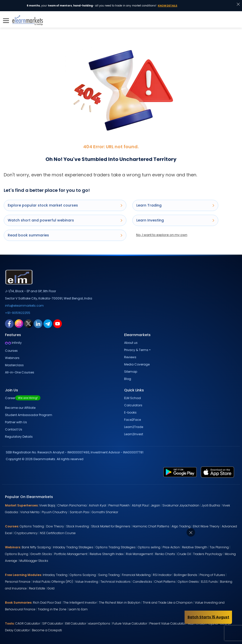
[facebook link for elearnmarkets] (9, 323)
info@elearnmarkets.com (24, 306)
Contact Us (14, 429)
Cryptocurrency (26, 533)
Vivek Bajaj (47, 505)
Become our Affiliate (20, 408)
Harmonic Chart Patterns (151, 526)
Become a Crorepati (47, 630)
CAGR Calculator (28, 623)
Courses (11, 351)
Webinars (12, 358)
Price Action (171, 547)
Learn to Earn (78, 609)
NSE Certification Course (58, 533)
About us (131, 343)
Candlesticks (142, 582)
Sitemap (131, 372)
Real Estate (37, 588)
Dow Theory (55, 526)
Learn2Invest (134, 434)
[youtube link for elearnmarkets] (58, 323)
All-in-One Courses (20, 372)
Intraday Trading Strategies (73, 547)
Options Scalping (83, 575)
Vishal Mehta (30, 512)
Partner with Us (16, 422)
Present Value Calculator (168, 623)
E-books (130, 412)
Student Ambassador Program (29, 415)
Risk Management (139, 554)
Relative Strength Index (107, 554)
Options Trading (32, 526)
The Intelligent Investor (80, 603)
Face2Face (132, 420)
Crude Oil (184, 554)
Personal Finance (18, 582)
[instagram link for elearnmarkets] (19, 323)
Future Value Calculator (130, 623)
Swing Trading (109, 575)
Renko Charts (165, 554)
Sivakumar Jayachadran (181, 505)
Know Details (168, 6)
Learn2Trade (134, 427)
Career (23, 398)
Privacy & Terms (136, 350)
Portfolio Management (71, 554)
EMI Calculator (76, 623)
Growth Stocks (41, 554)
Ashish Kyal (98, 505)
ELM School (132, 398)
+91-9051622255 (18, 313)
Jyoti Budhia (211, 505)
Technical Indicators (116, 582)
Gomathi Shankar (105, 512)
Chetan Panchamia (72, 505)
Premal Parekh (119, 505)
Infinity (13, 343)
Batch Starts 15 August (208, 617)
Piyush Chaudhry (55, 512)
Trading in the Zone (52, 609)
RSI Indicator (162, 575)
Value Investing (87, 582)
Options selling (149, 547)
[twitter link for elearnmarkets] (28, 323)
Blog (128, 379)
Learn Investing (175, 220)
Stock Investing (78, 526)
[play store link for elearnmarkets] (180, 472)
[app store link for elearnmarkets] (218, 472)
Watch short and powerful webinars (65, 220)
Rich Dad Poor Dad (47, 603)
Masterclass (14, 365)
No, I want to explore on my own (162, 235)
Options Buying (17, 554)
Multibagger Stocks (34, 561)
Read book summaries (65, 235)
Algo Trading (181, 526)
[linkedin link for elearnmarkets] (38, 323)
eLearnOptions (99, 623)
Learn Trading (175, 205)
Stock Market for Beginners (111, 526)
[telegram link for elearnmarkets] (48, 323)
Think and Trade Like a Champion (168, 603)
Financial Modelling (136, 575)
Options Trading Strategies (116, 547)
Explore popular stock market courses (65, 205)
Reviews (130, 357)
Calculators (133, 405)
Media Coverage (137, 364)
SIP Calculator (53, 623)
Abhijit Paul (140, 505)
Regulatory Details (19, 437)
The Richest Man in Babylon (120, 603)
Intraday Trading (55, 575)
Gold (51, 588)
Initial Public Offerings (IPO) (53, 582)
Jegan (155, 505)
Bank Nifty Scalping (36, 547)
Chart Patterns (165, 582)
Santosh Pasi (80, 512)
